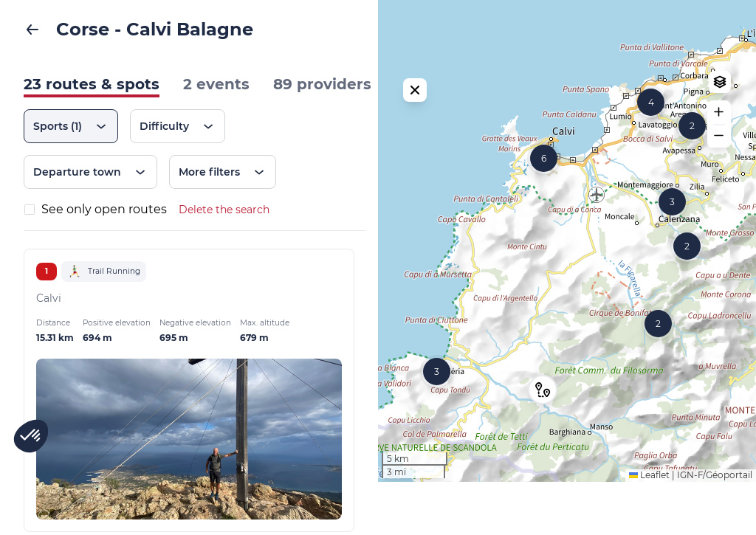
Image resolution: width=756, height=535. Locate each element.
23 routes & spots (92, 84)
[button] (692, 152)
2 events (216, 84)
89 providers (322, 84)
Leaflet (649, 528)
